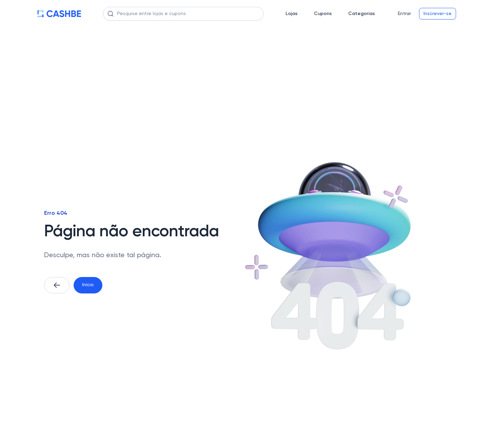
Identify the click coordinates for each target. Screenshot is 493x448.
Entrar (404, 14)
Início (88, 285)
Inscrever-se (438, 14)
